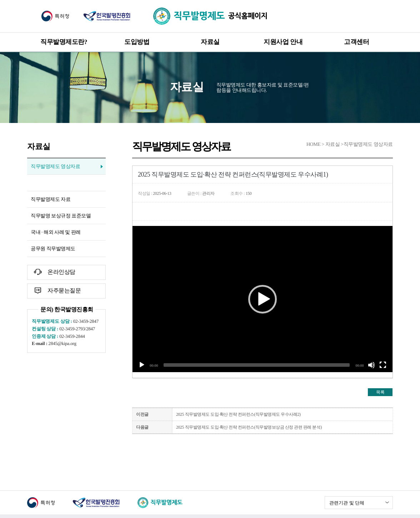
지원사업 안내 (283, 42)
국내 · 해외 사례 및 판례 (56, 232)
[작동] (142, 365)
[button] (262, 299)
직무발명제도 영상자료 (55, 166)
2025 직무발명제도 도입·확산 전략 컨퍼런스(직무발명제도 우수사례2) (238, 414)
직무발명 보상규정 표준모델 (61, 216)
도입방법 (137, 42)
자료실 (210, 42)
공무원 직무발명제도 (53, 249)
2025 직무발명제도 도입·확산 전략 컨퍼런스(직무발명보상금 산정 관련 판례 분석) (249, 427)
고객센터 (356, 42)
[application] (262, 299)
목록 (380, 392)
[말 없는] (371, 365)
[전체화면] (383, 365)
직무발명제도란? (64, 42)
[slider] (257, 365)
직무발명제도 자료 (51, 199)
